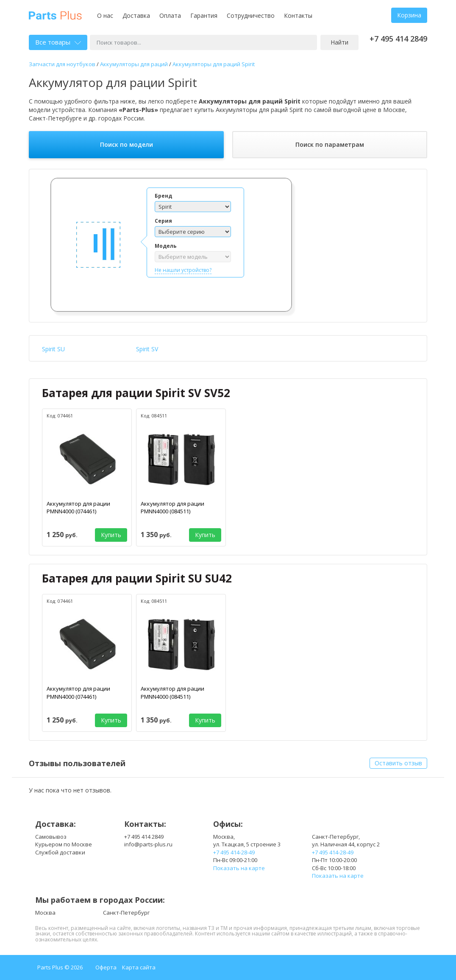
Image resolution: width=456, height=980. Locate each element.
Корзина (409, 15)
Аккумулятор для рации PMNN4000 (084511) (172, 508)
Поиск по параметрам (330, 144)
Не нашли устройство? (183, 270)
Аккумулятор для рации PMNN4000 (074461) (78, 508)
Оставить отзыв (398, 763)
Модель (166, 246)
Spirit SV (147, 349)
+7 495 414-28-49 (234, 852)
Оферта (106, 967)
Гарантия (204, 15)
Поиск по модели (127, 144)
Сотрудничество (251, 15)
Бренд (163, 196)
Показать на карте (239, 868)
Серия (163, 221)
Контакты (298, 15)
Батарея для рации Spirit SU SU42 (137, 578)
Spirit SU (53, 349)
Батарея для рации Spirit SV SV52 (136, 393)
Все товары (58, 42)
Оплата (170, 15)
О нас (105, 15)
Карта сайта (139, 967)
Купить (111, 535)
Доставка (136, 15)
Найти (339, 42)
